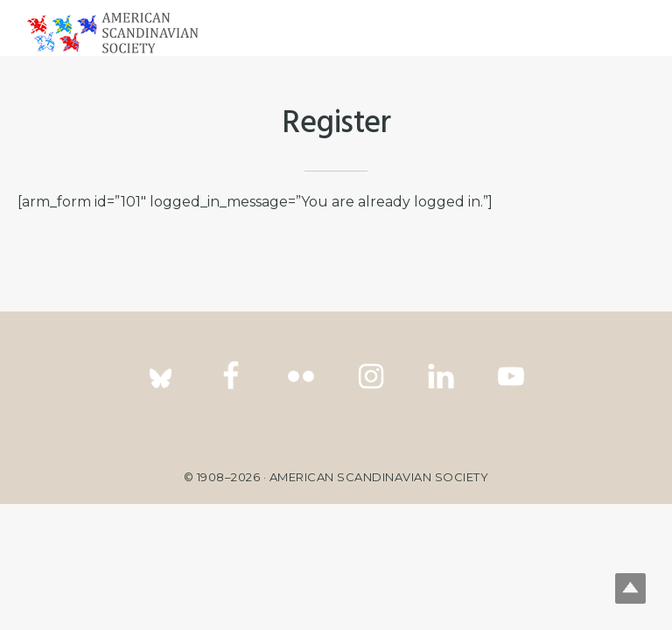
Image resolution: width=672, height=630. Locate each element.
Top (630, 588)
